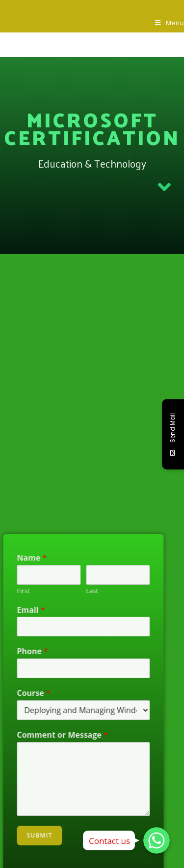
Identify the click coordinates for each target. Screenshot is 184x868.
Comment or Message (53, 735)
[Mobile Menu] (170, 23)
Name (22, 558)
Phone (23, 651)
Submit (30, 835)
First (14, 591)
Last (83, 591)
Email (21, 610)
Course (24, 693)
